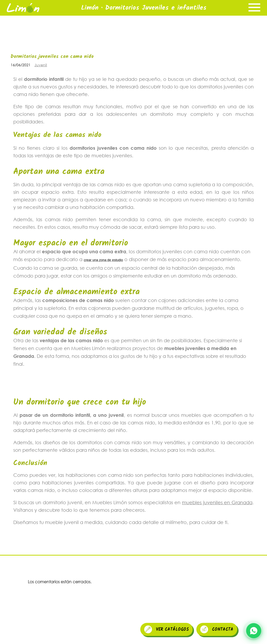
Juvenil (41, 65)
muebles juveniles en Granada (217, 502)
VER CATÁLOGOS (166, 629)
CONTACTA (217, 629)
